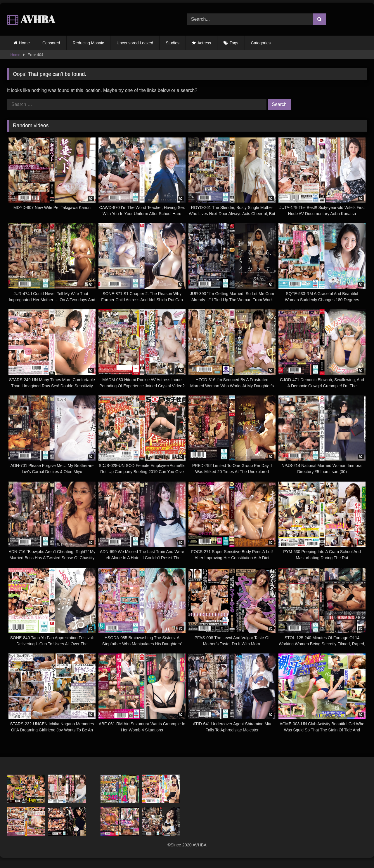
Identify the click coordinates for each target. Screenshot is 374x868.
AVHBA (31, 19)
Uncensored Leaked (135, 43)
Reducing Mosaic (88, 43)
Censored (51, 43)
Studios (173, 43)
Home (24, 43)
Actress (204, 43)
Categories (261, 43)
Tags (234, 43)
